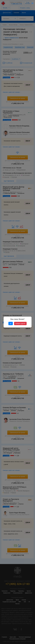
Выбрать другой (20, 323)
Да (11, 323)
